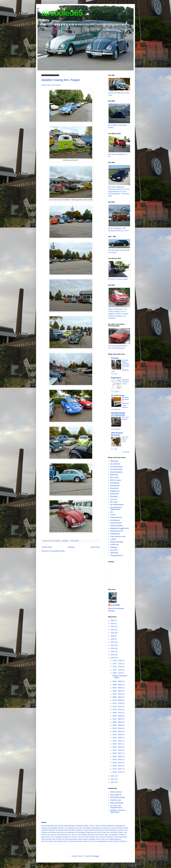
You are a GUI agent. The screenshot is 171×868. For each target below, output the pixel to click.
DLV (112, 512)
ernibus (113, 515)
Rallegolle (115, 358)
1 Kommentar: (75, 541)
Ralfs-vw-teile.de (116, 792)
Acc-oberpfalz (115, 464)
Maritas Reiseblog (117, 542)
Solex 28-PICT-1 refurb (125, 439)
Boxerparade (115, 486)
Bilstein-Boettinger (117, 803)
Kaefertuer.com (116, 800)
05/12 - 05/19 (118, 735)
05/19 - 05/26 (118, 732)
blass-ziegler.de (116, 795)
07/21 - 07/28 (118, 703)
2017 (113, 645)
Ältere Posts (95, 547)
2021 (113, 633)
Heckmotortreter (116, 523)
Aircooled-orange (116, 469)
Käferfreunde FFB (117, 531)
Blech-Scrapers (116, 480)
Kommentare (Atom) (57, 551)
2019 (113, 639)
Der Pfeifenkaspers (117, 505)
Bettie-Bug (114, 475)
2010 (113, 782)
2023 (113, 627)
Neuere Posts (47, 547)
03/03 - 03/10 (118, 756)
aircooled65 (62, 13)
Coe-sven (114, 499)
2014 (113, 655)
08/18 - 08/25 (118, 691)
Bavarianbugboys (116, 472)
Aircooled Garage (118, 395)
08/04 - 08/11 (118, 697)
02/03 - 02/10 (118, 766)
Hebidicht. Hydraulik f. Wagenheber (118, 811)
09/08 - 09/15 (118, 685)
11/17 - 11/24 (118, 664)
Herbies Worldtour (117, 526)
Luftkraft (113, 539)
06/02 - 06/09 (118, 725)
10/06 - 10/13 (118, 673)
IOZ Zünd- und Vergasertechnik (116, 806)
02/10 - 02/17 (118, 763)
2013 (113, 658)
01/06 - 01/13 (118, 772)
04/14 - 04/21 (118, 741)
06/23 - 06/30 (118, 716)
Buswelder (114, 496)
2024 (113, 623)
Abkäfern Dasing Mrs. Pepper (61, 80)
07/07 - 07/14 (118, 710)
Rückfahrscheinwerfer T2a (126, 382)
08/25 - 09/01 (118, 688)
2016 (113, 648)
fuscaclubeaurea (116, 517)
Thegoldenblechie (117, 556)
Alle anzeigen (126, 452)
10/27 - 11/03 (118, 670)
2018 (113, 642)
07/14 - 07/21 (118, 707)
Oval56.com (114, 545)
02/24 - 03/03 (118, 760)
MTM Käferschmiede (118, 797)
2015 (113, 652)
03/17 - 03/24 (118, 750)
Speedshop (114, 553)
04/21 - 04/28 (118, 738)
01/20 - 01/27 (118, 769)
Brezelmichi (114, 488)
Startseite (71, 547)
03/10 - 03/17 (118, 753)
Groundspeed (115, 520)
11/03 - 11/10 (118, 667)
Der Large (114, 502)
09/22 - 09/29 (118, 681)
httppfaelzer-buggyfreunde (120, 528)
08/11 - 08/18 (118, 694)
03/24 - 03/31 (118, 747)
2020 (113, 636)
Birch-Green (115, 477)
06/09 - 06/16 (118, 722)
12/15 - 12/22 (118, 661)
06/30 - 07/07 (118, 713)
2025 (113, 620)
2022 (113, 630)
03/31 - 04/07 (118, 744)
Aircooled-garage (116, 467)
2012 (113, 776)
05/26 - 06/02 (118, 728)
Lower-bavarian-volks (118, 536)
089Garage (114, 461)
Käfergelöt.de (115, 534)
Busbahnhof (114, 494)
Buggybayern (116, 378)
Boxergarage (115, 483)
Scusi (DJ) (114, 550)
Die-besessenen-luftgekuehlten (116, 508)
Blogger (96, 856)
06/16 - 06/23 (118, 719)
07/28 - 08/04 (118, 700)
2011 (113, 779)
